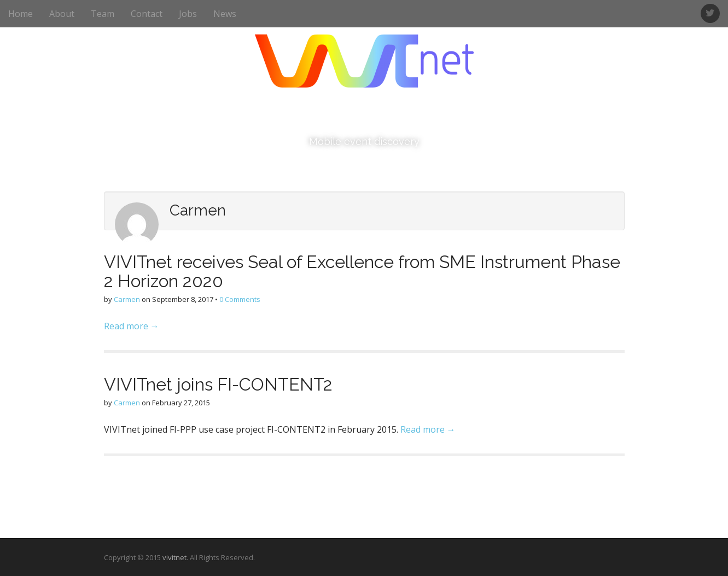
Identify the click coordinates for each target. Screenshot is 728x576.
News (225, 14)
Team (103, 14)
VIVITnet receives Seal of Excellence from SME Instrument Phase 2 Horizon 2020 (362, 271)
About (62, 14)
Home (21, 14)
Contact (147, 14)
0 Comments (240, 299)
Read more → (132, 326)
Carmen (127, 299)
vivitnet (174, 557)
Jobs (188, 14)
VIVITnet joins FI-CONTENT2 (218, 384)
